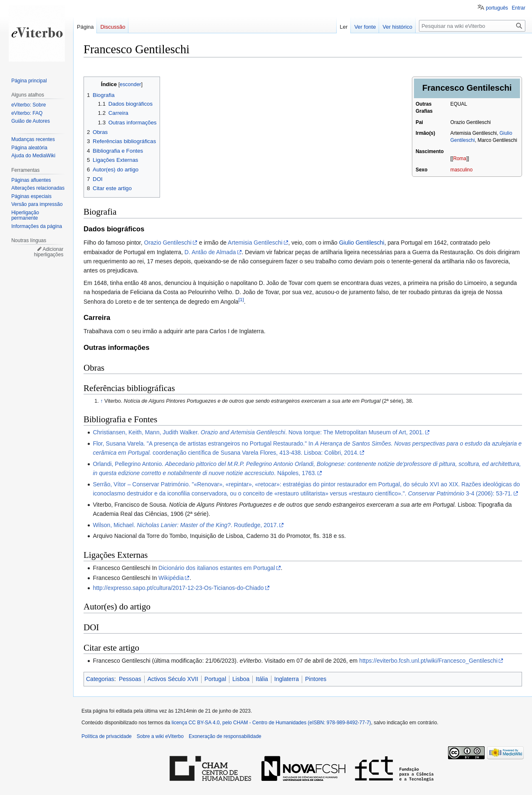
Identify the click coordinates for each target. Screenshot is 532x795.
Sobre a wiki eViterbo (160, 736)
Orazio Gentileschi (168, 243)
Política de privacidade (107, 736)
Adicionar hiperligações (49, 252)
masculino (462, 170)
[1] (241, 299)
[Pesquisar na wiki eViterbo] (472, 26)
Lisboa (241, 679)
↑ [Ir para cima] (101, 401)
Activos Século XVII (173, 679)
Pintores (316, 679)
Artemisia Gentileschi (255, 243)
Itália (262, 679)
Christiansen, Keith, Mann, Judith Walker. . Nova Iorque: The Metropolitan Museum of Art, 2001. (258, 432)
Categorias (100, 679)
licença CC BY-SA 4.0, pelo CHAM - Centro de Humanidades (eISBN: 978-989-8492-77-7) (271, 723)
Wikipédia (171, 578)
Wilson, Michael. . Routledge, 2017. (185, 525)
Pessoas (130, 679)
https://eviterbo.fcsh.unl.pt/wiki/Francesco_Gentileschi (428, 661)
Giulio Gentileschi (362, 243)
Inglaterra (287, 679)
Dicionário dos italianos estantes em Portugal (217, 568)
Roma (460, 159)
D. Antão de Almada (210, 252)
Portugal (215, 679)
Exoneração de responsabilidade (225, 736)
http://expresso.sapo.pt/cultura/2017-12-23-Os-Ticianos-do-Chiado (178, 588)
